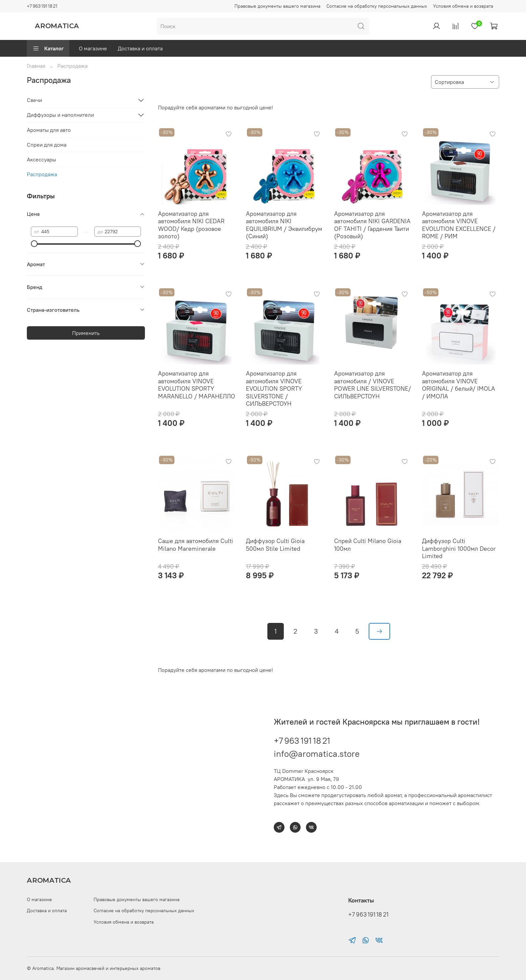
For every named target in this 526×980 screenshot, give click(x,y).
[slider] (34, 244)
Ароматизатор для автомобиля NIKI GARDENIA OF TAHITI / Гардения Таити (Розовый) (372, 225)
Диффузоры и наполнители (60, 115)
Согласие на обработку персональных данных (377, 6)
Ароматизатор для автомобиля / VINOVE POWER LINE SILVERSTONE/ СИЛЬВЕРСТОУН (373, 385)
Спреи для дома (47, 145)
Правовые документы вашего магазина (277, 6)
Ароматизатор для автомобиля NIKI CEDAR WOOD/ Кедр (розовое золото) (191, 225)
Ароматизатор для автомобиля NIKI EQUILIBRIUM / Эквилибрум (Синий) (284, 225)
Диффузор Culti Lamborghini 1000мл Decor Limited (459, 548)
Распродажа (42, 174)
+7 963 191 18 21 (42, 6)
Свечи (34, 100)
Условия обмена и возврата (463, 6)
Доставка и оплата (140, 48)
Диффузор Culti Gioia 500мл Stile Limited (275, 545)
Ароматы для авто (49, 130)
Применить (86, 333)
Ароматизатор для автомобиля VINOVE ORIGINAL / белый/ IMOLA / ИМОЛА (459, 385)
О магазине (93, 48)
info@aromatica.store (317, 754)
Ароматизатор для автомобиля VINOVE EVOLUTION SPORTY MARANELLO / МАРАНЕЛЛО (197, 385)
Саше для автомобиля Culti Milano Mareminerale (196, 545)
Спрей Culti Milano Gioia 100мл (368, 545)
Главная (36, 66)
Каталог (48, 48)
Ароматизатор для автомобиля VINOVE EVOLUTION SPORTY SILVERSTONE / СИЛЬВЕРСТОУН (274, 388)
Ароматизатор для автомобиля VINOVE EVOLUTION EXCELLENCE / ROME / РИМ (459, 225)
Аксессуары (41, 159)
